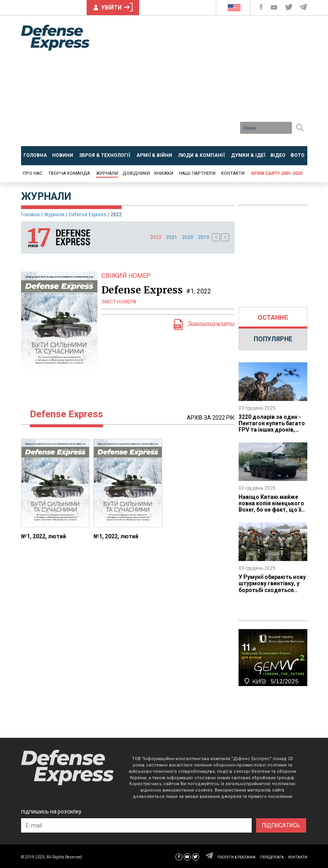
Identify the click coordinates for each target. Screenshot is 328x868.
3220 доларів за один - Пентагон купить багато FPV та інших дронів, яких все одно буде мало (272, 430)
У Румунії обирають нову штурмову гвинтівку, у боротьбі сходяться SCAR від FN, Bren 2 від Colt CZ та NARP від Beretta (272, 593)
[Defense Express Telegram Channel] (304, 7)
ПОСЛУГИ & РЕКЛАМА (237, 857)
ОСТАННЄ (273, 318)
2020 (188, 237)
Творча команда (69, 173)
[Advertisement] (211, 84)
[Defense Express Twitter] (290, 7)
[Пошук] (300, 128)
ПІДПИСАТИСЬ (281, 825)
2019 (204, 237)
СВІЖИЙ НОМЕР (126, 276)
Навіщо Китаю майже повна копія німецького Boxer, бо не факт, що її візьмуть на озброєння (271, 506)
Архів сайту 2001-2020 (277, 173)
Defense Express (87, 215)
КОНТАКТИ (298, 857)
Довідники (136, 173)
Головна (30, 215)
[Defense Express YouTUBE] (275, 7)
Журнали (107, 173)
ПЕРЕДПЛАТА (272, 857)
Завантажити (204, 325)
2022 (156, 237)
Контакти (233, 173)
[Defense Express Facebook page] (262, 7)
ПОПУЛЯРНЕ (273, 339)
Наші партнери (197, 173)
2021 (172, 237)
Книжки (164, 173)
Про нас (32, 173)
